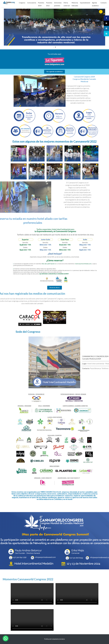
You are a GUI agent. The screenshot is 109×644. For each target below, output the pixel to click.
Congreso (22, 3)
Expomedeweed (85, 3)
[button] (54, 47)
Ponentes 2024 (41, 4)
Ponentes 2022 (49, 4)
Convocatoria (32, 3)
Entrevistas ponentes (58, 4)
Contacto (104, 3)
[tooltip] (106, 18)
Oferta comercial (67, 4)
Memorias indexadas (75, 4)
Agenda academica (95, 4)
